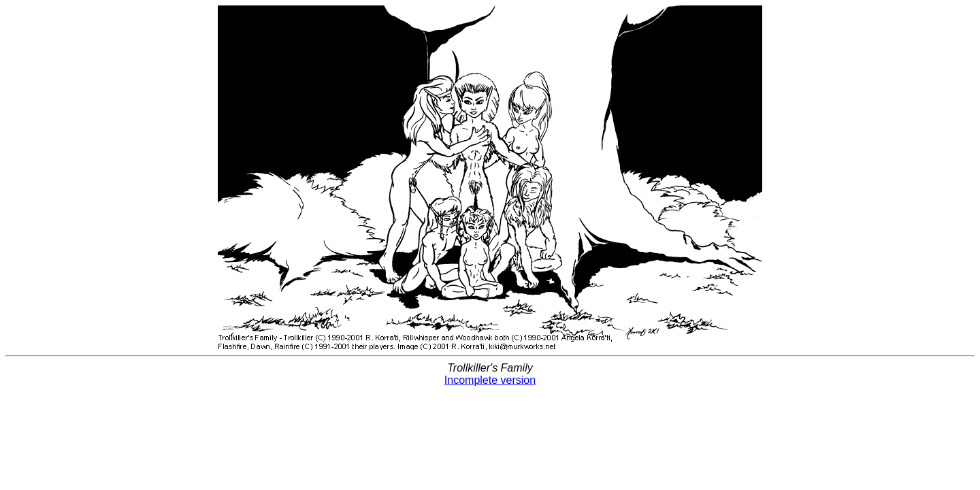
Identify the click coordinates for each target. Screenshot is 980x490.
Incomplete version (490, 380)
